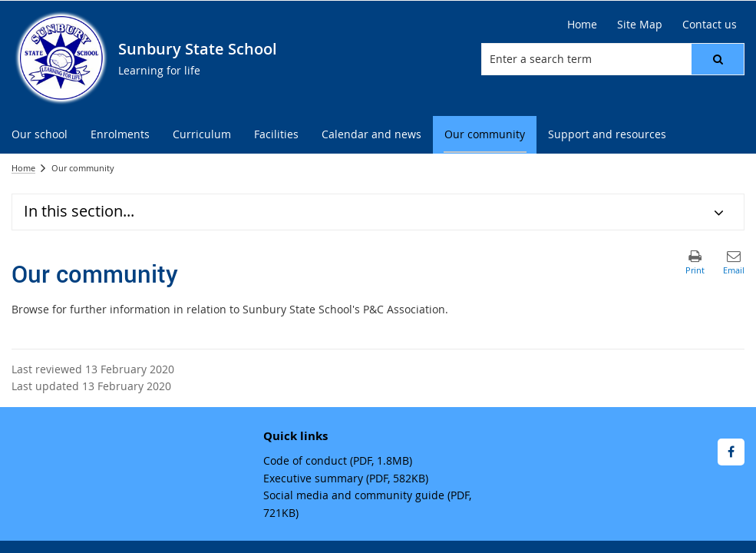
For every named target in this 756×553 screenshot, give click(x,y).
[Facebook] (731, 452)
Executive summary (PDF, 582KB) (346, 478)
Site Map (640, 24)
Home (582, 24)
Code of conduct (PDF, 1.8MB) (338, 460)
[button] (718, 59)
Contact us (710, 24)
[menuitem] (40, 135)
